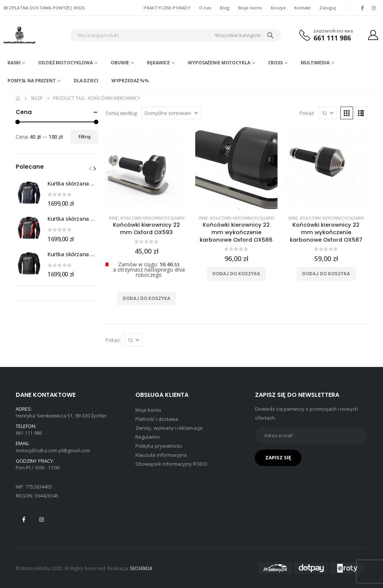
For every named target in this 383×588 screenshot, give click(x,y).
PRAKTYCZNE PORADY (167, 8)
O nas (205, 8)
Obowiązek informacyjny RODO (171, 464)
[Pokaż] (327, 113)
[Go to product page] (29, 193)
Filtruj (85, 137)
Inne (114, 218)
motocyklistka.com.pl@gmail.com (53, 450)
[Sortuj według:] (171, 113)
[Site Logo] (35, 35)
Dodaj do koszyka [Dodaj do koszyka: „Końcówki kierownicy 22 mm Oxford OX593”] (147, 298)
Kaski (14, 63)
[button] (347, 113)
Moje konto (250, 8)
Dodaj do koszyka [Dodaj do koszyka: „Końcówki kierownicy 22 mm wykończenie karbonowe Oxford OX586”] (236, 274)
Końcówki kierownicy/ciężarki (152, 218)
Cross (275, 63)
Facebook (24, 520)
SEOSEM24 (141, 568)
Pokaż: (307, 113)
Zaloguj (328, 8)
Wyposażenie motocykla (219, 63)
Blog (225, 8)
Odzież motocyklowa (65, 63)
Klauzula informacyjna (161, 455)
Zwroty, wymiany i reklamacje (169, 428)
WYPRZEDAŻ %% (130, 81)
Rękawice (158, 63)
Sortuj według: (122, 113)
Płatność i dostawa (157, 419)
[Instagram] (374, 8)
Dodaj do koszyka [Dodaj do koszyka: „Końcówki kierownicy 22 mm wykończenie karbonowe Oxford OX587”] (326, 274)
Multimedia (315, 63)
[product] (147, 168)
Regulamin (148, 437)
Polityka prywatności (159, 446)
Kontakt (303, 8)
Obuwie (120, 63)
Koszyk (278, 8)
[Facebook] (362, 8)
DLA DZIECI (86, 81)
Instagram (42, 520)
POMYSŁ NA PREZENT (32, 81)
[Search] (270, 35)
